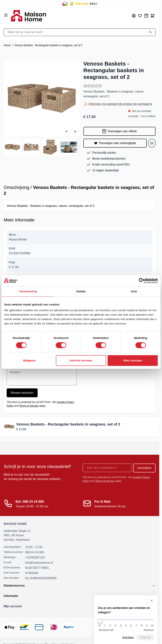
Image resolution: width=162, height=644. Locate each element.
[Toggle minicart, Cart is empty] (153, 16)
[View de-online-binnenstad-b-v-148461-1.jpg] (12, 147)
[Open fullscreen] (42, 98)
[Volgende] (75, 131)
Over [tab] (134, 291)
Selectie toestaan (81, 360)
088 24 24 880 (35, 552)
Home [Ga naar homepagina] (7, 45)
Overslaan (128, 637)
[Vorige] (67, 131)
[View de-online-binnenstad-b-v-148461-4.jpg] (69, 147)
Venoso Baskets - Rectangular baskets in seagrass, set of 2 (48, 45)
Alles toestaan (133, 360)
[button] (80, 606)
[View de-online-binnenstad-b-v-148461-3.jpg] (50, 147)
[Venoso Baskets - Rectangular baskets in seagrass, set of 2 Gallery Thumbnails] (42, 147)
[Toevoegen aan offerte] (120, 131)
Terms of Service (29, 406)
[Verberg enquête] (152, 601)
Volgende (145, 637)
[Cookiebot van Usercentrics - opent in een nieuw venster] (142, 281)
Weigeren (29, 360)
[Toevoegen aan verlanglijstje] (115, 143)
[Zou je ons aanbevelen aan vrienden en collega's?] (126, 620)
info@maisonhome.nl (39, 563)
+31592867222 (35, 557)
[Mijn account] (134, 16)
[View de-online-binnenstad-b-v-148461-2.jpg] (31, 147)
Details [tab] (81, 291)
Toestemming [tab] (28, 291)
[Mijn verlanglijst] (140, 16)
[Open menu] (6, 15)
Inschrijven (144, 468)
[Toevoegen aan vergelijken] (152, 143)
